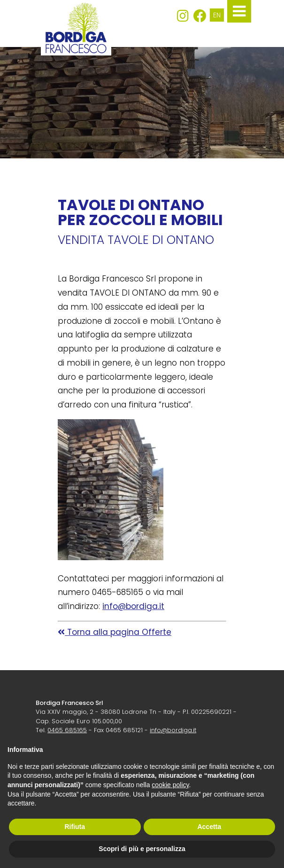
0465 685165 (67, 730)
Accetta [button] (209, 827)
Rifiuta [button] (75, 827)
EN (217, 15)
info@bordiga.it (133, 606)
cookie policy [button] (170, 785)
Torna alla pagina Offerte (115, 632)
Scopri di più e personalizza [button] (142, 849)
